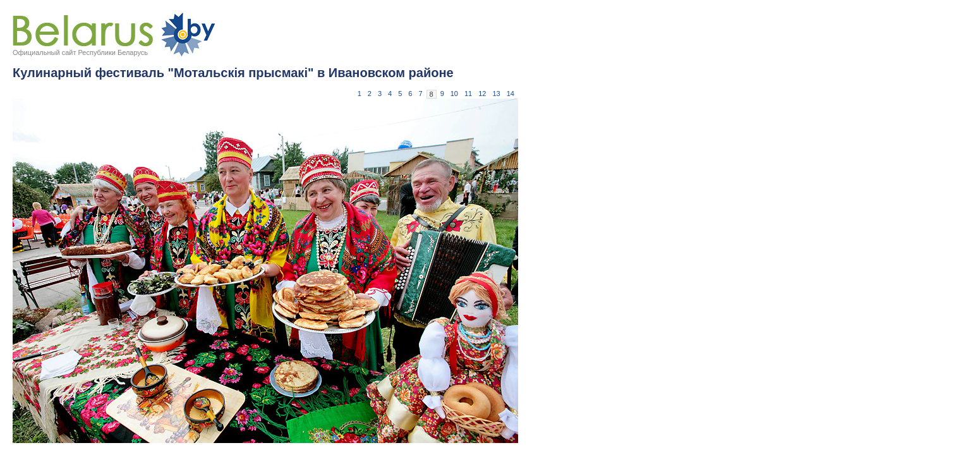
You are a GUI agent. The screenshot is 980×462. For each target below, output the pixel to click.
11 (468, 94)
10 (454, 94)
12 (482, 94)
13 (497, 94)
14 (511, 94)
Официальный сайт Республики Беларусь (80, 52)
